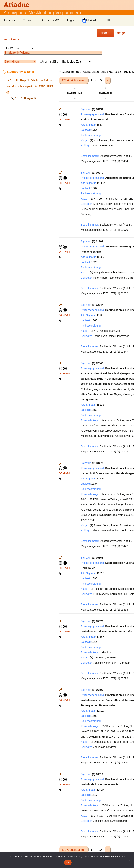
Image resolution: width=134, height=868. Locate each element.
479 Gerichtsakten (74, 80)
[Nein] (129, 860)
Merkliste (90, 20)
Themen (28, 20)
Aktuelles (9, 20)
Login (71, 20)
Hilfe (108, 20)
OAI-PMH (64, 120)
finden (105, 33)
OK (68, 863)
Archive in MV (50, 20)
